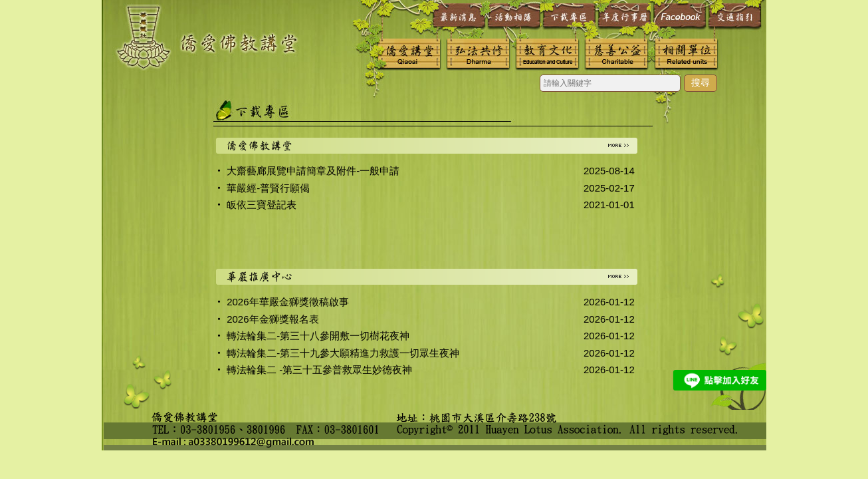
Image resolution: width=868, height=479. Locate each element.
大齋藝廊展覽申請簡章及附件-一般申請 (313, 171)
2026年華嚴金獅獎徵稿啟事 (287, 302)
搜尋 (701, 82)
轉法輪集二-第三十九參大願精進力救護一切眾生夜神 (343, 353)
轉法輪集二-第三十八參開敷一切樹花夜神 (318, 336)
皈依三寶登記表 (262, 205)
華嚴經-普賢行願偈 (268, 188)
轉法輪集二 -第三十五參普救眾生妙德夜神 (319, 370)
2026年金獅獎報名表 (272, 319)
